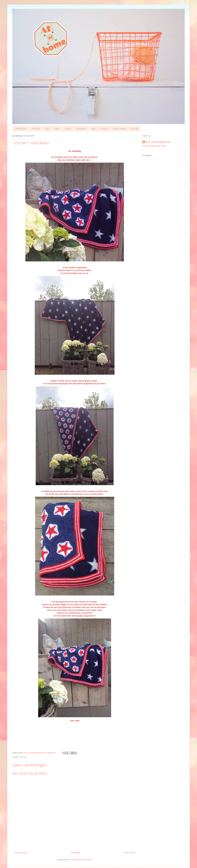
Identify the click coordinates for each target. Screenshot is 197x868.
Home (68, 129)
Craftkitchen (21, 129)
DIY (47, 129)
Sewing (134, 129)
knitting (104, 129)
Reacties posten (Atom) (82, 860)
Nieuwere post (21, 852)
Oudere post (129, 852)
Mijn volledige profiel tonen (154, 146)
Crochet (36, 129)
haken (57, 129)
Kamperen (81, 129)
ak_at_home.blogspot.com (158, 142)
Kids (93, 129)
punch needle (119, 129)
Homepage (76, 852)
